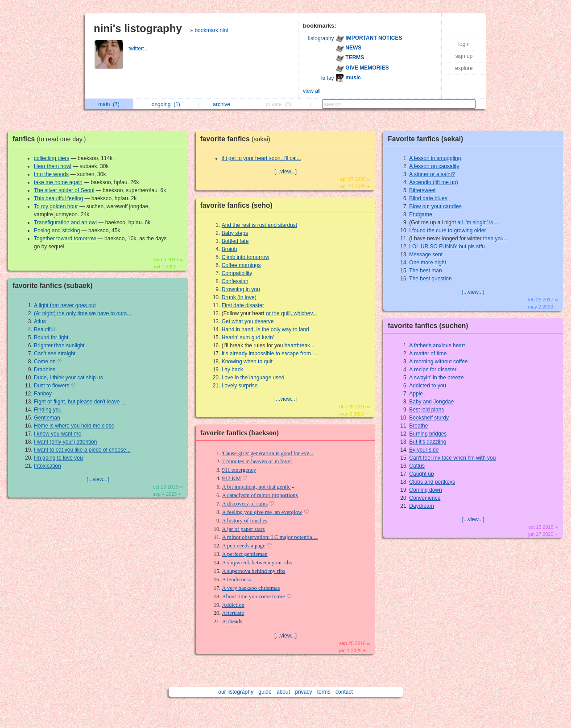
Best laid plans (426, 410)
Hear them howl (53, 166)
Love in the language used (253, 378)
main (109, 104)
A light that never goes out (65, 305)
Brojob (230, 249)
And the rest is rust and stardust (259, 225)
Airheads (232, 621)
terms (324, 692)
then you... (496, 239)
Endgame (420, 214)
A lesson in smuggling (435, 158)
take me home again (58, 182)
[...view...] (98, 479)
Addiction (233, 605)
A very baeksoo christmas (251, 588)
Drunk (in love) (239, 297)
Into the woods (51, 174)
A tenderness (237, 580)
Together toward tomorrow (65, 239)
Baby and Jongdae (431, 402)
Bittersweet (422, 190)
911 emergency (239, 470)
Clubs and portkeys (432, 482)
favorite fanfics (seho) (236, 205)
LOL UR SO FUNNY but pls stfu (447, 247)
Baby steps (235, 233)
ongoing (166, 104)
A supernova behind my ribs (254, 571)
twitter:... (139, 49)
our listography (236, 692)
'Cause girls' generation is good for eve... (268, 453)
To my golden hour (56, 206)
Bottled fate (235, 241)
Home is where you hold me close (74, 426)
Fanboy (43, 394)
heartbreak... (300, 345)
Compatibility (237, 273)
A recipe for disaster (433, 370)
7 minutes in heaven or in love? (257, 461)
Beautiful (44, 329)
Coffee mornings (241, 265)
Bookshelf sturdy (429, 418)
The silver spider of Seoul (64, 190)
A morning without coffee (438, 362)
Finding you (48, 410)
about (283, 692)
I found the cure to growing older (447, 230)
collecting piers (52, 158)
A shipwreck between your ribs (257, 563)
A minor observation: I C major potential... (270, 537)
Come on (45, 362)
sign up (464, 56)
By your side (424, 450)
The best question (430, 279)
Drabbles (45, 370)
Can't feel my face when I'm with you (452, 458)
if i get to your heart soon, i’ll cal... (261, 158)
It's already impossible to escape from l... (270, 354)
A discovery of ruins (245, 504)
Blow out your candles (435, 206)
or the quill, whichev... (292, 313)
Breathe (418, 426)
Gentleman (47, 418)
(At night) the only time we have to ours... (83, 313)
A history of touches (245, 521)
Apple (416, 394)
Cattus (417, 466)
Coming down (425, 490)
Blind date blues (428, 198)
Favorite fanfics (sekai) (425, 139)
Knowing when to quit (247, 362)
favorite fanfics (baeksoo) (240, 433)
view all (312, 91)
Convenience (425, 498)
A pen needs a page (244, 546)
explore (464, 68)
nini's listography (138, 28)
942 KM (232, 478)
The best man (425, 271)
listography (321, 38)
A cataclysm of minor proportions (260, 495)
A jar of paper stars (244, 529)
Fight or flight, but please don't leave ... (80, 402)
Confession (235, 281)
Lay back (232, 370)
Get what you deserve (248, 321)
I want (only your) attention (65, 442)
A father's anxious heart (437, 345)
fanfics (51, 139)
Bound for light (51, 337)
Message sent (426, 255)
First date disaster (243, 305)
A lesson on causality (434, 166)
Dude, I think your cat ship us (68, 378)
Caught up (421, 474)
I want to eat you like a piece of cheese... (82, 450)
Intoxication (48, 466)
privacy (303, 692)
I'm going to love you (58, 458)
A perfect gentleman (245, 554)
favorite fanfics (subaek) (52, 286)
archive (224, 104)
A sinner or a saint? (432, 174)
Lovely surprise (240, 386)
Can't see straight (55, 354)
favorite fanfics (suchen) (428, 326)
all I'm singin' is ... (478, 222)
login (464, 44)
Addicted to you (428, 386)
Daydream (421, 506)
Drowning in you (241, 289)
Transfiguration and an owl (65, 222)
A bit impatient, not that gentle (257, 487)
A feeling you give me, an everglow (262, 512)
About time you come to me (254, 596)
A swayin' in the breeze (436, 378)
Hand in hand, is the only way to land (265, 329)
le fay (328, 78)
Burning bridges (428, 434)
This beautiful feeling (58, 198)
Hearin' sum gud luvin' (248, 337)
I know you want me (58, 434)
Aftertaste (233, 613)
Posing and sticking (57, 230)
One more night (428, 263)
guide (265, 692)
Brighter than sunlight (59, 345)
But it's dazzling (428, 442)
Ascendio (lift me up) (433, 182)
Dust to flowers (52, 386)
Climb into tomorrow (246, 257)
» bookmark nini (209, 30)
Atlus (40, 321)
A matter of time (428, 354)
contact (344, 692)
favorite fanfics (238, 139)
